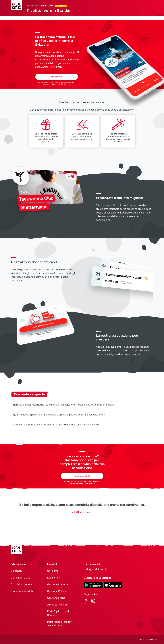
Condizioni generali (22, 584)
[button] (149, 6)
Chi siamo (53, 571)
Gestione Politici (57, 591)
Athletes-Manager (58, 605)
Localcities (53, 578)
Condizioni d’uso (20, 578)
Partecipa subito (82, 476)
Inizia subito (57, 77)
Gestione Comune (58, 584)
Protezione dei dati (22, 591)
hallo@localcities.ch (82, 512)
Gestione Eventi (56, 598)
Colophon (16, 571)
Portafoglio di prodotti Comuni (60, 613)
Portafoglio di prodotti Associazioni (60, 624)
